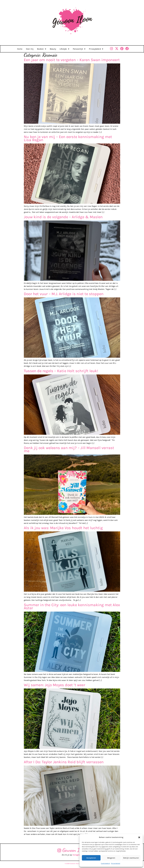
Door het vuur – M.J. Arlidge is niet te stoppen (64, 294)
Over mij (30, 49)
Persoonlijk (79, 49)
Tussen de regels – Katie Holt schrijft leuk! (61, 371)
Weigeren (111, 858)
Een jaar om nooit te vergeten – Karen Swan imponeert (72, 60)
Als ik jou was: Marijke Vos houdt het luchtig (63, 528)
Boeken (42, 49)
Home (20, 49)
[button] (139, 837)
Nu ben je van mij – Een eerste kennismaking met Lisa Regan (68, 138)
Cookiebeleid (105, 863)
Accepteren (91, 858)
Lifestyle (64, 49)
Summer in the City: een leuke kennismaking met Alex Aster (72, 606)
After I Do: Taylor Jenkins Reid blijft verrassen (64, 762)
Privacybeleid (116, 863)
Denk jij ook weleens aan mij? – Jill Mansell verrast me (69, 449)
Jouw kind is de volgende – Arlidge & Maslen (63, 217)
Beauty (53, 49)
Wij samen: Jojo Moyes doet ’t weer (55, 685)
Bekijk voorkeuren (131, 858)
